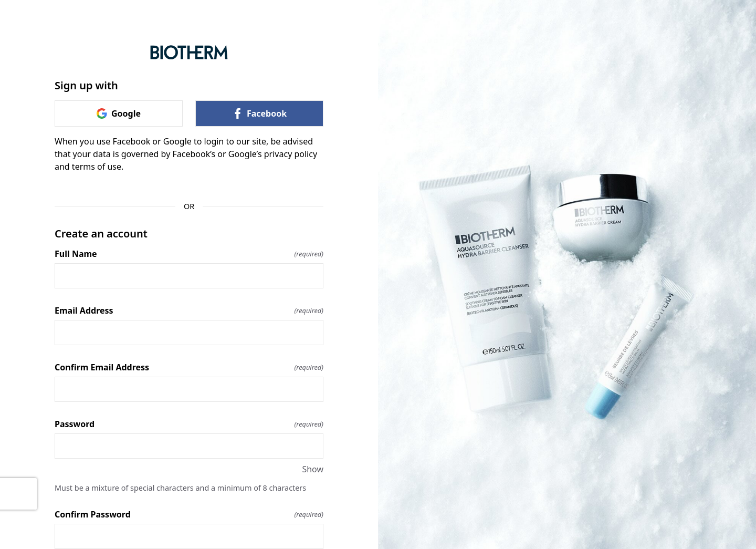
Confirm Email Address (189, 367)
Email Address (189, 310)
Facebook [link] (259, 113)
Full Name (189, 254)
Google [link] (119, 113)
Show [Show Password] (313, 469)
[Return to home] (189, 52)
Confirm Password (189, 514)
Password (189, 424)
